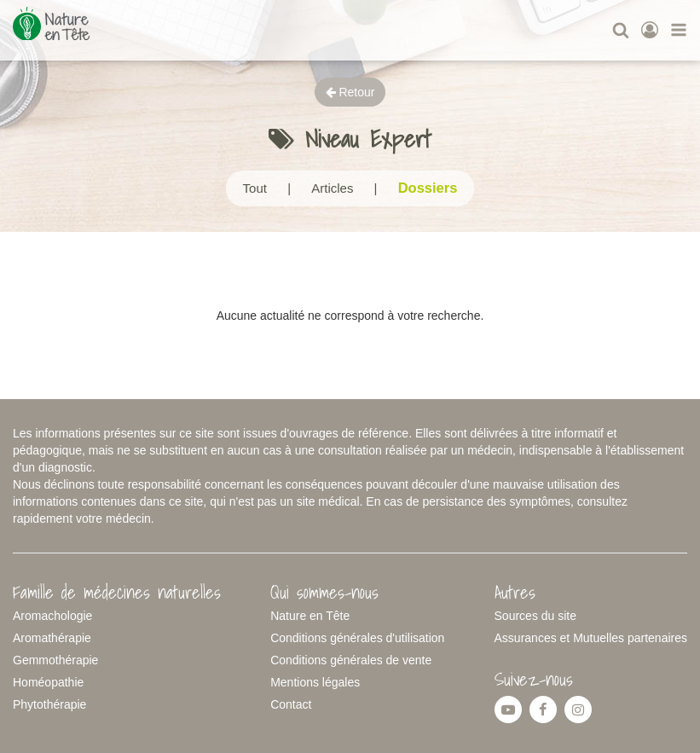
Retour (350, 92)
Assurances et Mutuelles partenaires (591, 638)
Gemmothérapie (55, 660)
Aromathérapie (52, 638)
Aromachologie (52, 616)
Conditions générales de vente (351, 660)
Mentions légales (315, 682)
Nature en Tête (310, 616)
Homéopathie (48, 682)
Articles (332, 188)
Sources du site (536, 616)
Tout (255, 188)
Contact (291, 704)
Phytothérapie (49, 704)
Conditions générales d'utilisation (357, 638)
